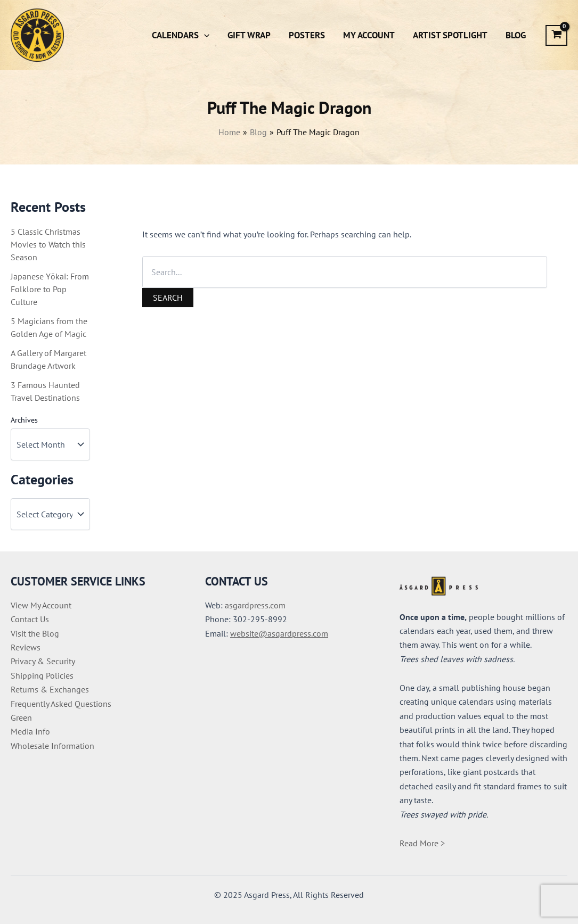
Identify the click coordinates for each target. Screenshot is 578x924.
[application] (204, 35)
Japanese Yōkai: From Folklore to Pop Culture (50, 289)
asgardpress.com (255, 605)
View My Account (41, 605)
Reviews (26, 647)
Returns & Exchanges (50, 689)
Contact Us (30, 619)
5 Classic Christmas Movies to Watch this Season (48, 244)
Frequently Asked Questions (61, 704)
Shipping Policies (42, 675)
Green (21, 717)
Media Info (30, 731)
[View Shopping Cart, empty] (556, 35)
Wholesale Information (52, 746)
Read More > (422, 843)
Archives (24, 420)
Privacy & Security (43, 661)
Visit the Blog (35, 633)
